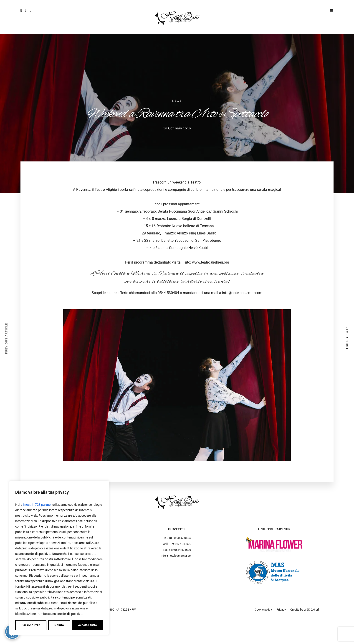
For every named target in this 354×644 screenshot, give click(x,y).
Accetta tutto (87, 625)
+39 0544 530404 (180, 538)
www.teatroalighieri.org (211, 262)
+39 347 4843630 (180, 544)
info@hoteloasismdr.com (242, 293)
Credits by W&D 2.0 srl (305, 610)
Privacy (281, 610)
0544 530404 (168, 293)
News (177, 101)
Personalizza (31, 625)
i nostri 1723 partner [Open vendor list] (37, 505)
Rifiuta (59, 625)
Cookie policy (263, 610)
